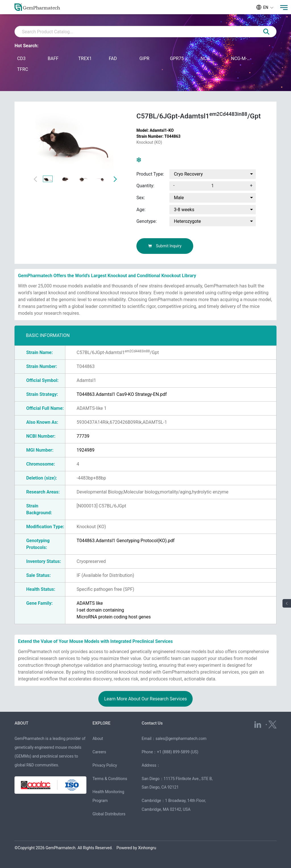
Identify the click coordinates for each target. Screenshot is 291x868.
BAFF (53, 58)
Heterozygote (187, 221)
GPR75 (177, 58)
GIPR (144, 58)
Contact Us (152, 723)
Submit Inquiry (165, 246)
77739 (83, 436)
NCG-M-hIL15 (241, 58)
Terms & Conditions (110, 779)
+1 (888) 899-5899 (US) (178, 752)
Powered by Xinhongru (136, 848)
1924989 (86, 450)
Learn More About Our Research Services (145, 699)
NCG (205, 58)
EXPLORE (101, 723)
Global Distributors (109, 814)
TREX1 (85, 58)
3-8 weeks (184, 210)
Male (179, 198)
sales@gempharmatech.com (181, 739)
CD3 (21, 58)
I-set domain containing (100, 610)
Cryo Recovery (188, 174)
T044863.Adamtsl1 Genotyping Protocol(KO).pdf (126, 541)
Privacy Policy (105, 765)
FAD (113, 58)
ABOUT (21, 723)
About (98, 739)
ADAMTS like (90, 603)
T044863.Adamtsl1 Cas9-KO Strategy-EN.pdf (122, 394)
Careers (99, 752)
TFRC (23, 69)
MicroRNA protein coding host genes (114, 617)
